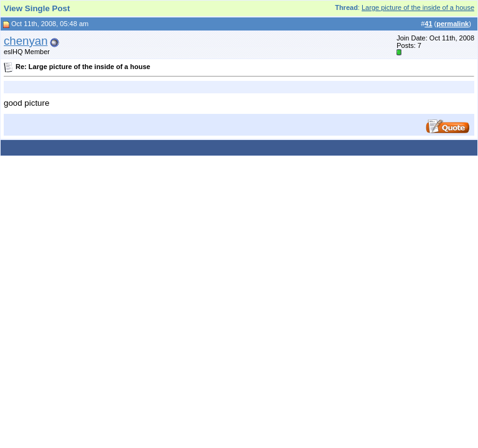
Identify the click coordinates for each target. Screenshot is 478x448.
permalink (452, 24)
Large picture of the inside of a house (418, 7)
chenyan (26, 41)
